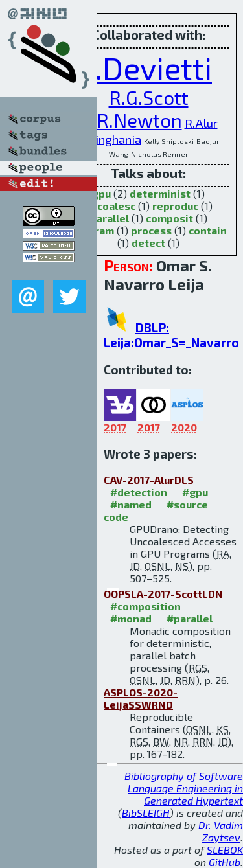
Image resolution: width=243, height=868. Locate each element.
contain (208, 230)
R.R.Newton (131, 120)
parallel (110, 218)
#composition (145, 606)
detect (148, 243)
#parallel (190, 618)
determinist (160, 193)
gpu (101, 193)
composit (169, 218)
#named (131, 504)
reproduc (175, 206)
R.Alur (201, 123)
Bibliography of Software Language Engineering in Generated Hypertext (184, 788)
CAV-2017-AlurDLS (149, 480)
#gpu (195, 492)
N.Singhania (109, 139)
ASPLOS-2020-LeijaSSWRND (141, 698)
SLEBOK (225, 850)
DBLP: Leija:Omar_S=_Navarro (171, 335)
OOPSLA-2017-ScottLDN (163, 594)
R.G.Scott (149, 97)
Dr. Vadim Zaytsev (221, 831)
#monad (131, 618)
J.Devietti (148, 67)
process (151, 230)
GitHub (225, 862)
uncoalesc (110, 206)
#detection (139, 492)
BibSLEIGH (146, 813)
